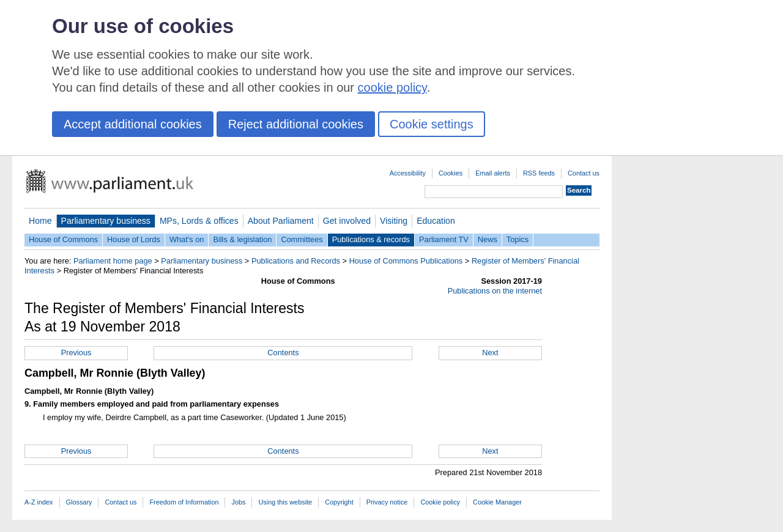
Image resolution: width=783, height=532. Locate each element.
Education (436, 221)
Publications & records (371, 239)
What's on (187, 239)
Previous (76, 353)
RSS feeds (539, 173)
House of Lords (134, 239)
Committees (302, 239)
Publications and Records (296, 261)
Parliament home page (113, 261)
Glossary (79, 502)
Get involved (347, 221)
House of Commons (63, 239)
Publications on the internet (495, 291)
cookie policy (392, 87)
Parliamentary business (106, 221)
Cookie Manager (497, 502)
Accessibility (408, 173)
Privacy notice (387, 502)
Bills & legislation (242, 239)
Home (40, 221)
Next (490, 353)
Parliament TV (444, 239)
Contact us (584, 173)
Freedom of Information (184, 502)
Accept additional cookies (133, 124)
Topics (518, 239)
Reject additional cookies (296, 124)
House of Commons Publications (406, 261)
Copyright (339, 502)
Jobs (238, 502)
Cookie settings (432, 124)
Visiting (394, 221)
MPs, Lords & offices (199, 221)
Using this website (285, 502)
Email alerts (493, 173)
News (488, 239)
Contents (283, 353)
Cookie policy (440, 502)
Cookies (451, 173)
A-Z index (39, 502)
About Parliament (281, 221)
